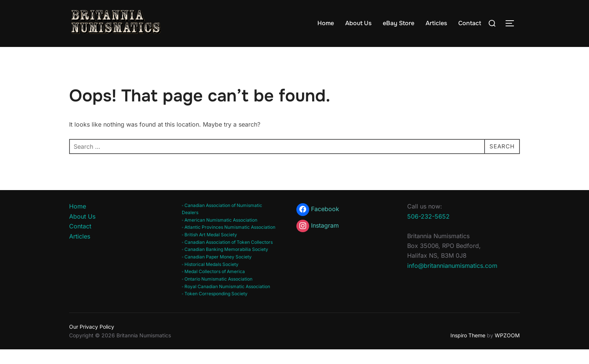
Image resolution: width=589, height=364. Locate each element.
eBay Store (399, 23)
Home (326, 23)
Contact (470, 23)
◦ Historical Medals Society (210, 279)
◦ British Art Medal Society (209, 249)
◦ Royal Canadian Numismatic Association (226, 301)
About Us (358, 23)
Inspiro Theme (468, 350)
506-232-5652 (428, 231)
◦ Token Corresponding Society (215, 308)
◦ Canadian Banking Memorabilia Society (225, 264)
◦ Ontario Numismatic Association (217, 294)
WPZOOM (507, 350)
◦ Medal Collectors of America (213, 286)
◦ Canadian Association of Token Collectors (227, 256)
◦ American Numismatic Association (220, 234)
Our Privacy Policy (92, 341)
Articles (436, 23)
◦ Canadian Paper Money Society (217, 271)
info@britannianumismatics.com (452, 280)
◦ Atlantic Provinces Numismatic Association (229, 242)
